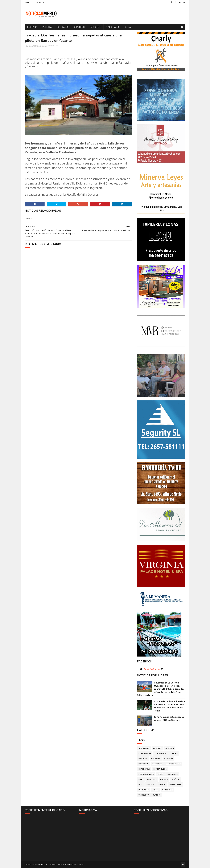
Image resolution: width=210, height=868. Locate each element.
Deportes (79, 27)
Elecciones (157, 764)
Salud (155, 790)
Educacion (143, 764)
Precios (162, 785)
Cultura (174, 754)
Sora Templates (42, 864)
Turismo (95, 27)
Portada (32, 27)
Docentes (156, 759)
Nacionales (113, 27)
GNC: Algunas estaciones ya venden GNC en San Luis (169, 719)
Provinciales (175, 785)
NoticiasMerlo (152, 669)
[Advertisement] (51, 837)
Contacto (39, 3)
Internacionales (146, 774)
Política (176, 779)
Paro (141, 779)
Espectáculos (160, 769)
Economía (168, 759)
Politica (47, 27)
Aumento (157, 748)
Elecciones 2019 (173, 764)
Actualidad (144, 748)
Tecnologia (167, 790)
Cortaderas (160, 754)
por (140, 785)
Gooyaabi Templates (74, 864)
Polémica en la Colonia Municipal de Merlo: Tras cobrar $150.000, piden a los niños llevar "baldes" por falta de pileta (161, 689)
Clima (128, 27)
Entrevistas (144, 769)
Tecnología (144, 795)
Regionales (144, 790)
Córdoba (169, 748)
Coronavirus (145, 754)
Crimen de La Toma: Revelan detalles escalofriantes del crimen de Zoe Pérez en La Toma (169, 706)
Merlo (160, 774)
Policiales (63, 27)
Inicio (27, 3)
